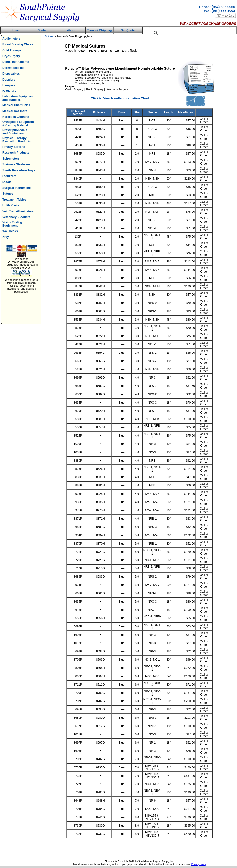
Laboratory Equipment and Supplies (18, 98)
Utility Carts (11, 205)
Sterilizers (9, 176)
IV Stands (9, 91)
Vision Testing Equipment (12, 224)
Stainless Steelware (16, 164)
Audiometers (11, 39)
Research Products (16, 153)
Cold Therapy (12, 50)
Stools (7, 182)
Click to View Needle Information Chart (120, 98)
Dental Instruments (16, 62)
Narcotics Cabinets (16, 117)
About (71, 30)
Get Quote (128, 30)
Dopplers (9, 80)
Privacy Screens (14, 147)
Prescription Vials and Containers (15, 132)
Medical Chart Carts (16, 105)
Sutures (8, 194)
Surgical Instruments (17, 188)
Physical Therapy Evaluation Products (17, 140)
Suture (49, 36)
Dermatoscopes (13, 68)
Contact (43, 30)
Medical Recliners (15, 111)
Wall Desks (10, 231)
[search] (189, 33)
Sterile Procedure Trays (19, 170)
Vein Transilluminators (18, 211)
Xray (6, 237)
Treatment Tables (14, 200)
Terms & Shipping (99, 30)
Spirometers (11, 159)
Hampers (9, 85)
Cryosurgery (11, 56)
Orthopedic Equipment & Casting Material (18, 124)
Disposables (11, 74)
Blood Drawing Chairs (18, 44)
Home (15, 30)
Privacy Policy (199, 864)
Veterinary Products (16, 217)
